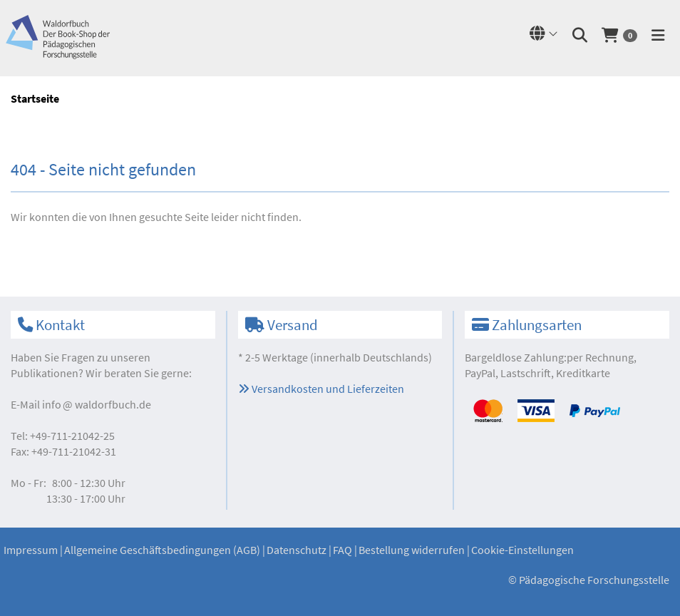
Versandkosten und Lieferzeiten (321, 389)
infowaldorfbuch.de (97, 404)
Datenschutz (297, 550)
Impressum (31, 550)
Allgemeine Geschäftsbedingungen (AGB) (162, 550)
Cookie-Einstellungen (522, 550)
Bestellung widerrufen (412, 550)
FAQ (342, 550)
